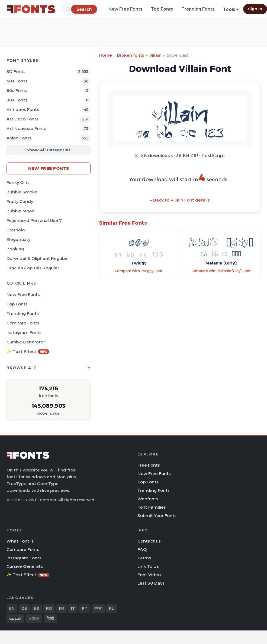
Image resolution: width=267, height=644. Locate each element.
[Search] (84, 9)
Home (106, 55)
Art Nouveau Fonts (26, 128)
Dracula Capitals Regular (33, 268)
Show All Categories (49, 150)
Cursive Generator (26, 342)
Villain (155, 55)
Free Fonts (149, 465)
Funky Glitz (18, 182)
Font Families (152, 507)
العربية (15, 619)
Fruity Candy (20, 201)
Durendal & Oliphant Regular (37, 258)
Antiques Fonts (23, 109)
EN (12, 608)
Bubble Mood (21, 211)
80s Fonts (17, 100)
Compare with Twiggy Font (139, 271)
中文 (98, 608)
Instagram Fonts (24, 332)
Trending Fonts (198, 9)
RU (112, 608)
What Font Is (20, 541)
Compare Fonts (23, 323)
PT (85, 608)
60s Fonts (17, 90)
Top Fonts (162, 9)
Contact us (149, 541)
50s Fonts (17, 81)
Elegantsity (18, 239)
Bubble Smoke (22, 192)
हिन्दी (50, 619)
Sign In (255, 9)
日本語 (34, 619)
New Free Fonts (125, 9)
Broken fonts (131, 55)
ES (37, 608)
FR (62, 608)
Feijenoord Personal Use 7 (34, 220)
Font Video (149, 575)
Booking (15, 249)
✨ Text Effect (28, 351)
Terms (144, 558)
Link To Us (148, 566)
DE (24, 608)
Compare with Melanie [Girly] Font (221, 271)
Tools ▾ (231, 9)
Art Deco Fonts (22, 119)
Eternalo (16, 230)
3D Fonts (16, 71)
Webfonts (148, 499)
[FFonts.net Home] (31, 9)
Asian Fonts (19, 138)
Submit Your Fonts (157, 516)
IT (73, 608)
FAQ (142, 549)
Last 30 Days (151, 583)
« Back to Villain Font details (180, 200)
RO (49, 608)
